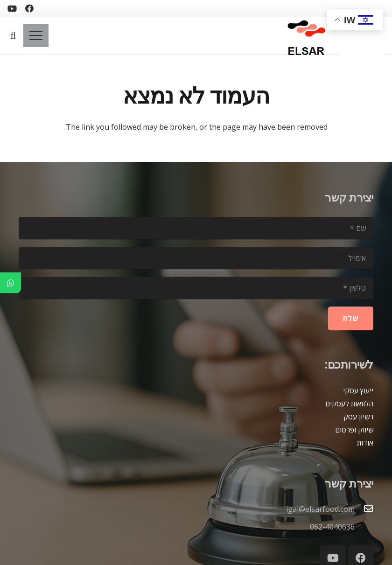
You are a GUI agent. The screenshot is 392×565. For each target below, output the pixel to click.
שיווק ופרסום (354, 430)
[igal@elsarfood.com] (364, 509)
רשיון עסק (358, 417)
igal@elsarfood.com (320, 509)
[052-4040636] (364, 527)
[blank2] (362, 40)
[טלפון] (196, 288)
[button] (13, 36)
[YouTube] (12, 8)
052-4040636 (332, 527)
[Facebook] (29, 8)
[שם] (196, 228)
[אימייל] (196, 258)
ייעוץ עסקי (358, 391)
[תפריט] (36, 35)
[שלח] (351, 318)
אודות (365, 443)
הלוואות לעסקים (349, 404)
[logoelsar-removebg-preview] (305, 35)
